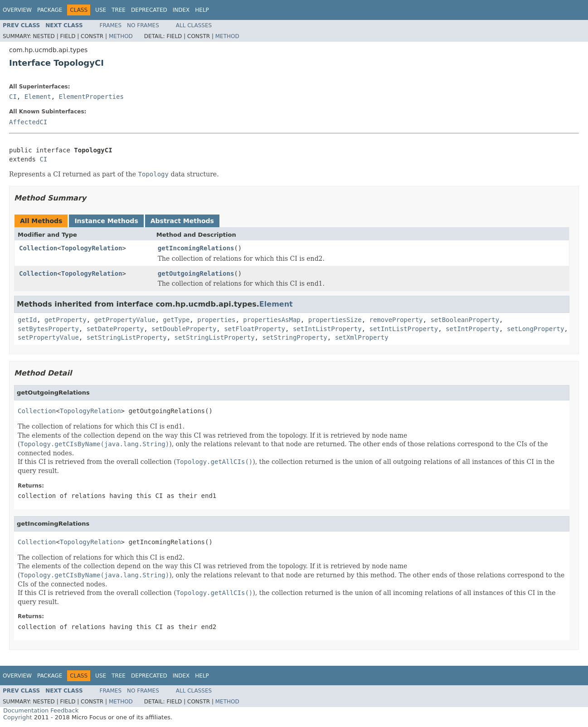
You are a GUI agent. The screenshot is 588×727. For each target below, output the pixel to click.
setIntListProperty (327, 329)
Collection (38, 248)
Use (101, 10)
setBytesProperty (48, 329)
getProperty (66, 320)
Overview (17, 10)
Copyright (18, 717)
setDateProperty (115, 329)
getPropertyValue (125, 320)
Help (202, 10)
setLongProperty (535, 329)
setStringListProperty (127, 337)
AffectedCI (28, 122)
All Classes (194, 25)
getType (176, 320)
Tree (119, 10)
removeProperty (396, 320)
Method (121, 36)
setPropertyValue (48, 337)
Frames (111, 25)
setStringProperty (294, 337)
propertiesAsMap (272, 320)
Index (181, 10)
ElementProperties (91, 97)
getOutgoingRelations (196, 273)
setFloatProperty (255, 329)
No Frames (143, 25)
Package (50, 10)
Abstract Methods (182, 221)
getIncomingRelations (196, 248)
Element (38, 97)
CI (13, 97)
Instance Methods (106, 221)
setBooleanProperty (465, 320)
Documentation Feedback (41, 710)
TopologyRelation (92, 248)
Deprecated (149, 10)
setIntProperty (472, 329)
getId (27, 320)
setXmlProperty (362, 337)
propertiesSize (335, 320)
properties (216, 320)
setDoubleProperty (184, 329)
